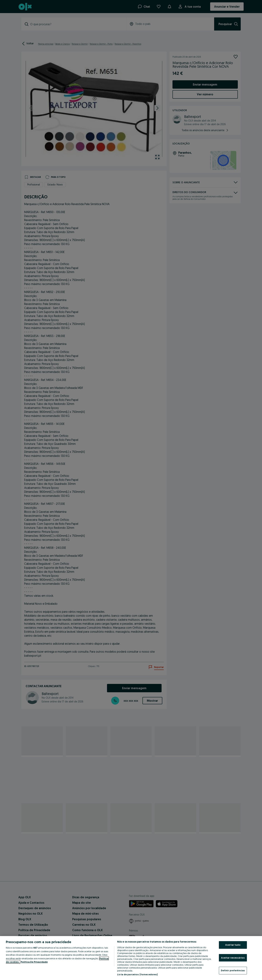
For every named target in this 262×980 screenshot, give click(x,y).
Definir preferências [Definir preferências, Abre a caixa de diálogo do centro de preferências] (233, 970)
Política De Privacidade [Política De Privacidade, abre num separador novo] (34, 962)
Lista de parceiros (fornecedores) (137, 974)
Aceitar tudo (233, 945)
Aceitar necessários (233, 958)
